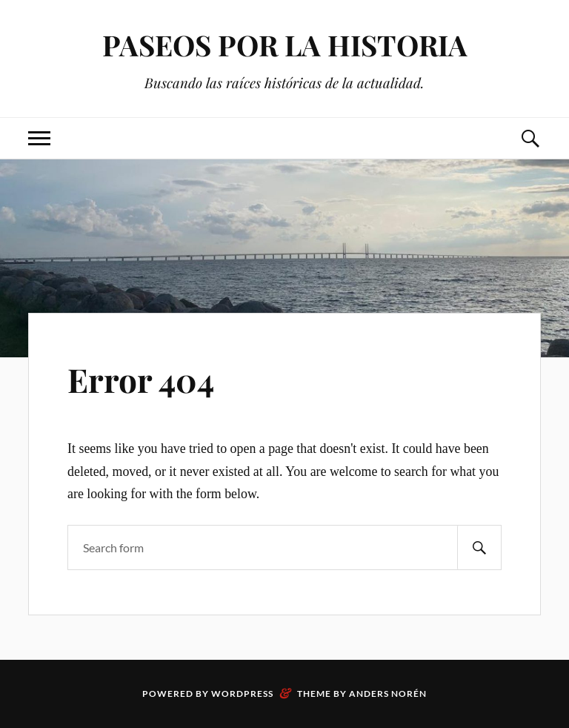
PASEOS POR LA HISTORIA (285, 45)
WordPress (242, 694)
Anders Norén (388, 694)
